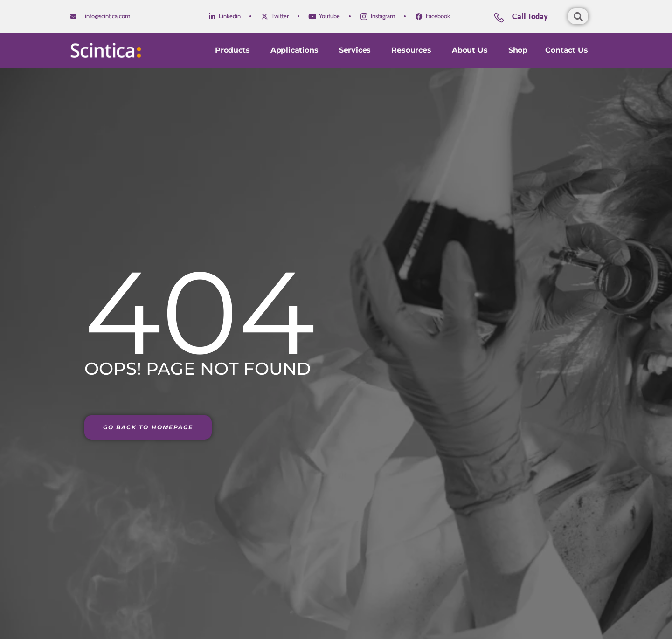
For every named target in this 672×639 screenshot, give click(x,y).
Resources (411, 50)
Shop (517, 50)
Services (353, 50)
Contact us (566, 50)
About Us (470, 50)
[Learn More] (529, 20)
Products (229, 50)
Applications (292, 50)
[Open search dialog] (578, 16)
